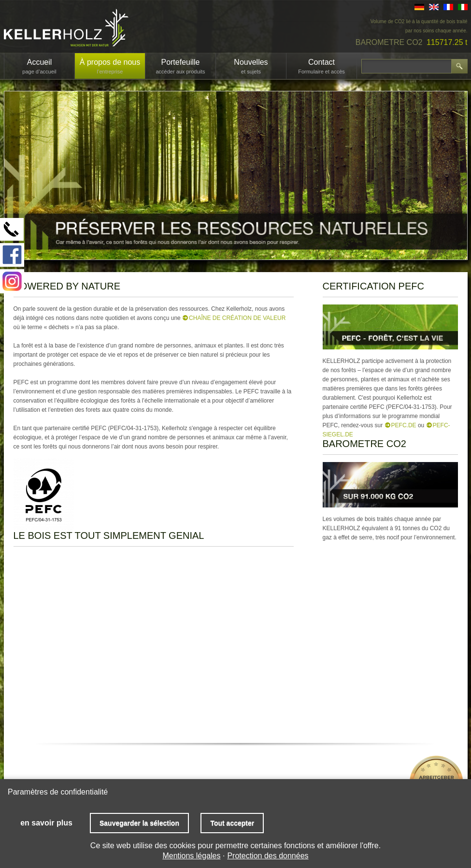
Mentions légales (191, 856)
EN (434, 7)
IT (463, 7)
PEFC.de (404, 425)
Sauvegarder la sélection (139, 823)
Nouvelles (251, 66)
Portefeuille (180, 66)
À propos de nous (110, 66)
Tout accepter (232, 823)
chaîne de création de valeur (237, 318)
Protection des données (268, 856)
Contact (321, 66)
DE (419, 7)
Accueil (39, 66)
